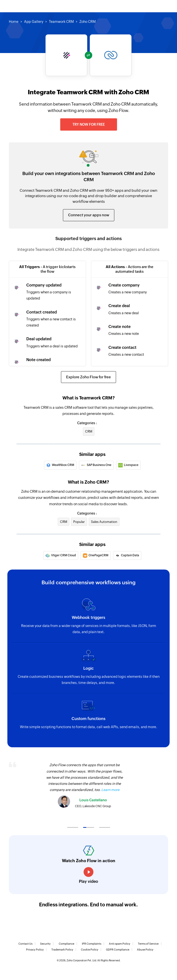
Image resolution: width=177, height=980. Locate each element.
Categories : (87, 423)
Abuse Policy (145, 950)
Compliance (66, 944)
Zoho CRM (88, 22)
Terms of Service (148, 944)
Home (14, 22)
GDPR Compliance (118, 950)
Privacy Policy (35, 950)
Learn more (110, 790)
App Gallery (34, 22)
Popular (79, 522)
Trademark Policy (62, 950)
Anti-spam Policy (120, 944)
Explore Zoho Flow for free (88, 377)
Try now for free (89, 124)
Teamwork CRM (61, 22)
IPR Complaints (92, 944)
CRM (89, 431)
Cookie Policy (90, 950)
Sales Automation (104, 522)
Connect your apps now (89, 215)
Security (45, 944)
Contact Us (25, 944)
